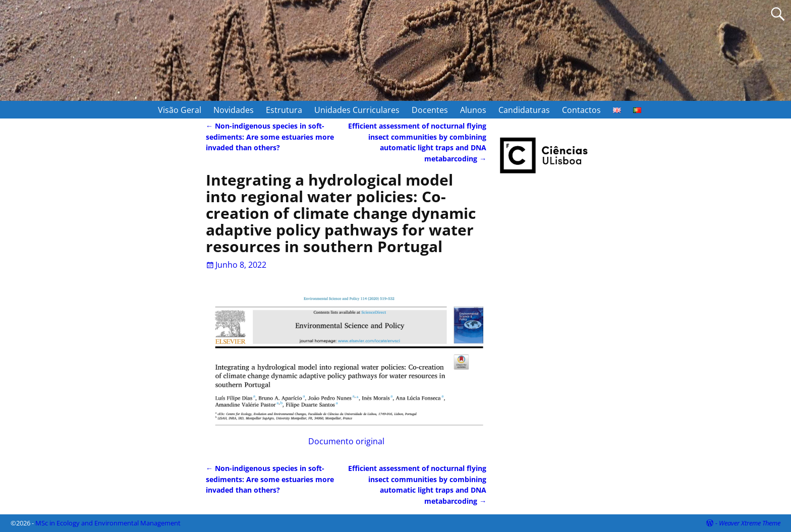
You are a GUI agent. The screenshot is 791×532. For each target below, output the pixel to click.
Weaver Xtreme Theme (750, 523)
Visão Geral (180, 110)
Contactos (581, 110)
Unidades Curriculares (357, 110)
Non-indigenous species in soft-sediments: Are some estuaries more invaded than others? (270, 137)
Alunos (473, 110)
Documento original (346, 369)
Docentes (430, 110)
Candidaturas (524, 110)
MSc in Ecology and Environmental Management (108, 523)
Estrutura (284, 110)
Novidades (234, 110)
